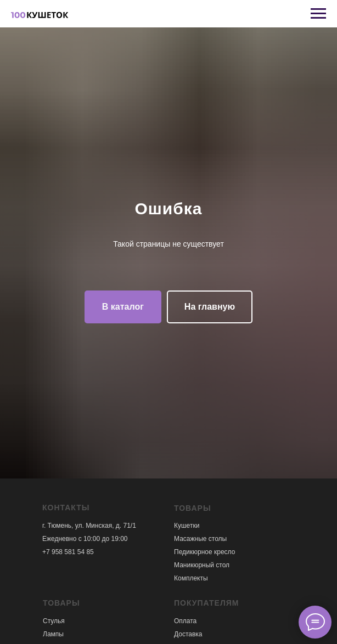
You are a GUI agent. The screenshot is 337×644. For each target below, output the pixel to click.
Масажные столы (200, 539)
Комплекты (191, 578)
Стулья (54, 621)
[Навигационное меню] (318, 14)
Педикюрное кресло (204, 552)
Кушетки (187, 526)
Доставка (188, 634)
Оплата (185, 621)
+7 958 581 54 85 (68, 552)
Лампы (53, 634)
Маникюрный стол (202, 565)
